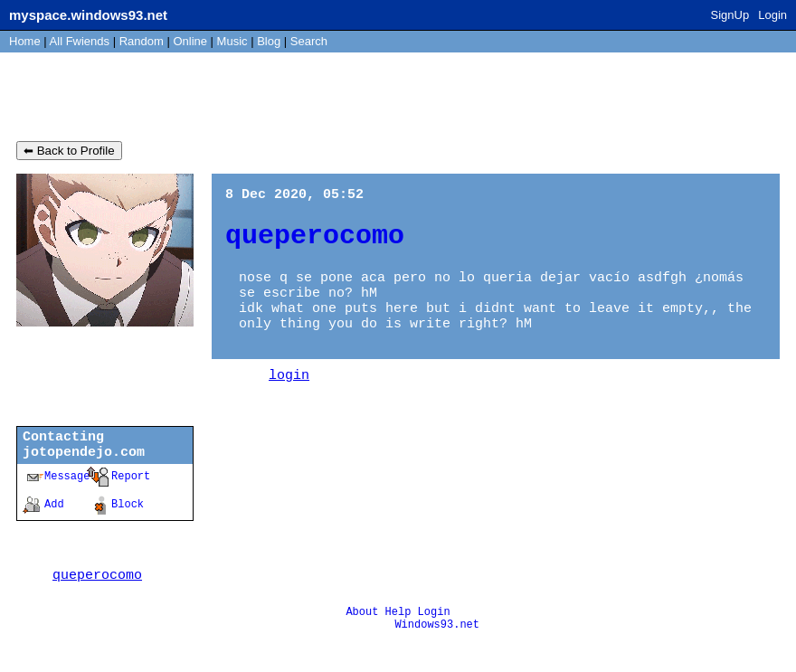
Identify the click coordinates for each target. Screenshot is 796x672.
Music (232, 41)
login (289, 401)
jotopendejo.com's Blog (151, 97)
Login (772, 15)
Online (190, 41)
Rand (142, 41)
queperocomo (97, 602)
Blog (269, 41)
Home (25, 41)
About (362, 642)
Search (309, 41)
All (80, 41)
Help (398, 642)
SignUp (730, 15)
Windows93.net (437, 657)
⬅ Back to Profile (69, 155)
